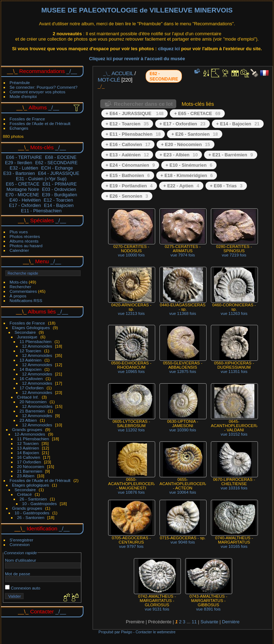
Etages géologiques (31, 485)
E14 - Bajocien (59, 205)
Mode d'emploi (23, 96)
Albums (38, 107)
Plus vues (19, 232)
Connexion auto (23, 588)
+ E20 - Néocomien (185, 144)
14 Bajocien (31, 369)
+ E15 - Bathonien (128, 175)
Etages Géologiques (31, 328)
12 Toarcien (31, 351)
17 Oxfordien (32, 388)
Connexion (20, 544)
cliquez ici (170, 49)
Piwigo (126, 632)
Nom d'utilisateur (21, 560)
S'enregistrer (21, 540)
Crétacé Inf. (28, 397)
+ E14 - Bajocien (238, 124)
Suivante (209, 622)
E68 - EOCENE (61, 157)
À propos (18, 296)
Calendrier (19, 250)
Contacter (42, 611)
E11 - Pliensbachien (41, 211)
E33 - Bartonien (19, 173)
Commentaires (23, 291)
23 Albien (28, 420)
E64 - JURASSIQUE (59, 173)
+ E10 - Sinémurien (189, 165)
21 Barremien (32, 411)
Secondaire (25, 332)
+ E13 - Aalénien (127, 155)
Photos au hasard (26, 246)
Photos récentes (25, 236)
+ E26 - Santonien (194, 134)
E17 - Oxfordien (25, 205)
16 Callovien (31, 378)
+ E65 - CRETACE (197, 113)
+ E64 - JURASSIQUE (135, 113)
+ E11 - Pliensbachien (133, 134)
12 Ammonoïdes (37, 406)
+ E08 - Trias (226, 186)
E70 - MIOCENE (22, 195)
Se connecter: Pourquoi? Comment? (44, 87)
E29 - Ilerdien (19, 163)
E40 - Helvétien (25, 200)
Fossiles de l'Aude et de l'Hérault (40, 123)
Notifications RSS (26, 300)
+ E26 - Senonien (127, 196)
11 (194, 622)
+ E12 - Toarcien (127, 124)
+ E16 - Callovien (128, 144)
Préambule (20, 82)
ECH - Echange (57, 168)
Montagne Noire (23, 189)
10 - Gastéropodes (39, 503)
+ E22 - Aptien (181, 186)
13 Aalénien (31, 360)
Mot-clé (109, 80)
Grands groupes (27, 429)
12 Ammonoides (37, 346)
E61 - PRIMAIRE (60, 184)
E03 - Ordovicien (59, 189)
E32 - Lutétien (24, 168)
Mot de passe (18, 574)
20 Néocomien (33, 402)
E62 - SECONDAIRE (57, 163)
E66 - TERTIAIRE (24, 157)
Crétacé (24, 494)
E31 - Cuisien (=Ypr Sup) (41, 179)
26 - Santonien (33, 499)
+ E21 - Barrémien (231, 155)
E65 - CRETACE (22, 184)
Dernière (231, 622)
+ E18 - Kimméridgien (187, 175)
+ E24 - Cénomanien (130, 165)
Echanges (19, 128)
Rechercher (21, 287)
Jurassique (27, 337)
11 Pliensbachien (36, 341)
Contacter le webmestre (156, 632)
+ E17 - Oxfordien (182, 124)
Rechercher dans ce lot (143, 104)
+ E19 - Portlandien (129, 186)
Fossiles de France (27, 119)
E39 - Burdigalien (60, 195)
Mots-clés (19, 282)
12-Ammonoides (30, 434)
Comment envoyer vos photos (37, 92)
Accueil (123, 73)
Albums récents (24, 241)
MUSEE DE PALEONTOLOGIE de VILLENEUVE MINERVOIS (137, 10)
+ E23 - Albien (179, 155)
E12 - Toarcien (59, 200)
